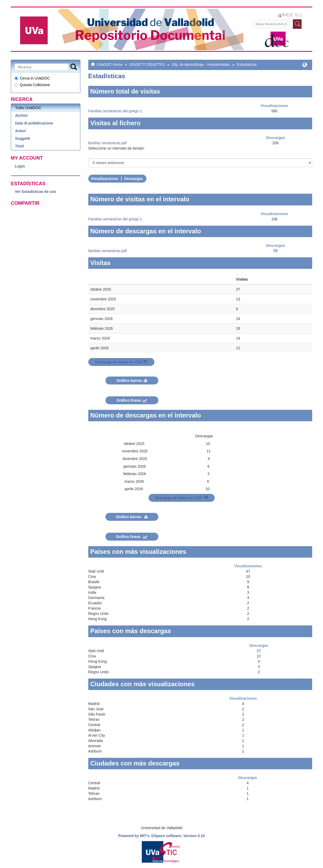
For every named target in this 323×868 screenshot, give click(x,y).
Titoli (19, 146)
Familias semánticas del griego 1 (115, 111)
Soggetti (22, 138)
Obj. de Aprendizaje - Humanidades (201, 64)
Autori (20, 131)
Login (20, 166)
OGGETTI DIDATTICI (147, 64)
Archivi (21, 115)
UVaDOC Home (110, 64)
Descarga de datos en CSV (121, 362)
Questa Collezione (32, 85)
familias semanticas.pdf (108, 143)
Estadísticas (247, 64)
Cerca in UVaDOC (32, 78)
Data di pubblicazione (34, 123)
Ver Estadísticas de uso (35, 192)
